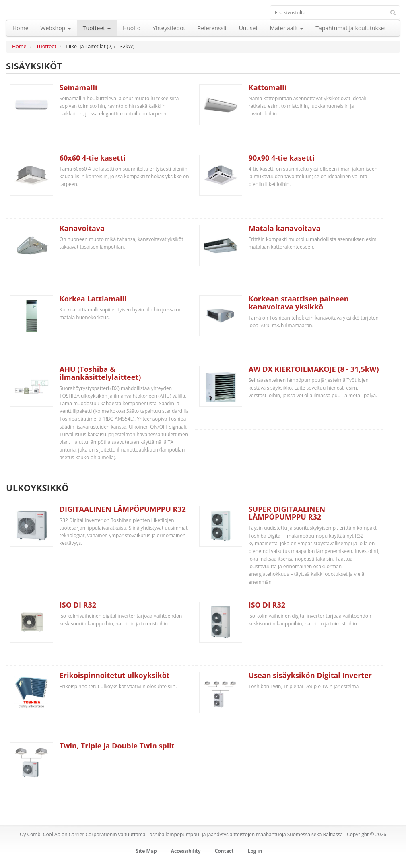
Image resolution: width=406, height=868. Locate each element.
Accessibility (186, 851)
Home (19, 46)
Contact (224, 851)
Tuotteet (46, 46)
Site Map (146, 851)
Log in (255, 851)
